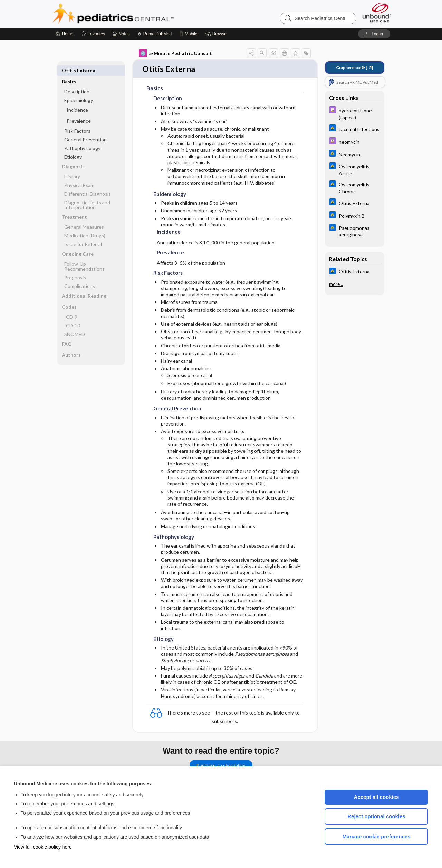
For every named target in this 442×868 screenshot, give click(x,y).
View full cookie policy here (43, 847)
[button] (217, 34)
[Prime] (154, 34)
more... (336, 284)
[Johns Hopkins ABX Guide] (355, 129)
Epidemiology (79, 89)
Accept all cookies (377, 797)
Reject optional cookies (376, 816)
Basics (69, 70)
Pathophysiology (82, 137)
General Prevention (85, 128)
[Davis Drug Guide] (355, 113)
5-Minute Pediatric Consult (175, 53)
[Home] (64, 34)
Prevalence (79, 110)
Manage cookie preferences (377, 836)
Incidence (77, 99)
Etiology (73, 146)
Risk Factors (77, 120)
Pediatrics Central (138, 14)
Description (77, 80)
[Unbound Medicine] (377, 13)
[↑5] (354, 68)
